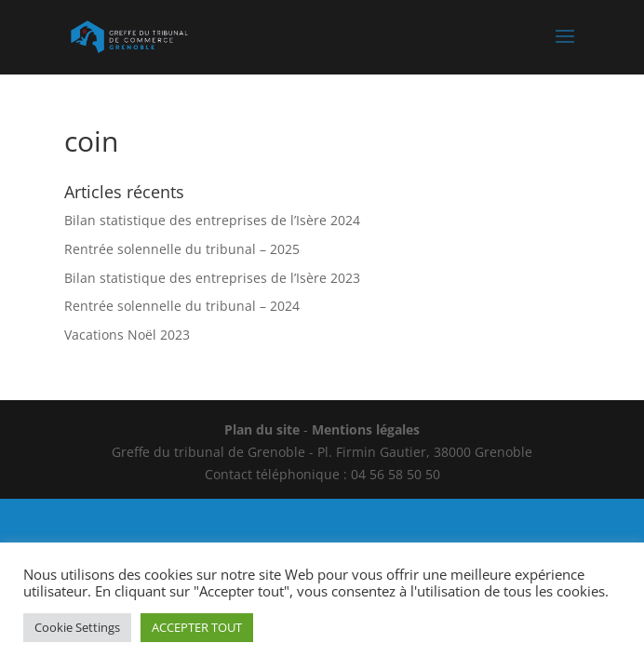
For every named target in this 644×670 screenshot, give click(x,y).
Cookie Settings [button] (77, 627)
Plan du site (262, 429)
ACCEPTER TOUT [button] (197, 627)
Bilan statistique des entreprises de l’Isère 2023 (212, 278)
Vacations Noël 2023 (127, 335)
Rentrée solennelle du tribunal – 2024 (182, 306)
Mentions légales (366, 429)
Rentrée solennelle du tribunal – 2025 (182, 249)
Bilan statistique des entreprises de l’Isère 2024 (212, 220)
